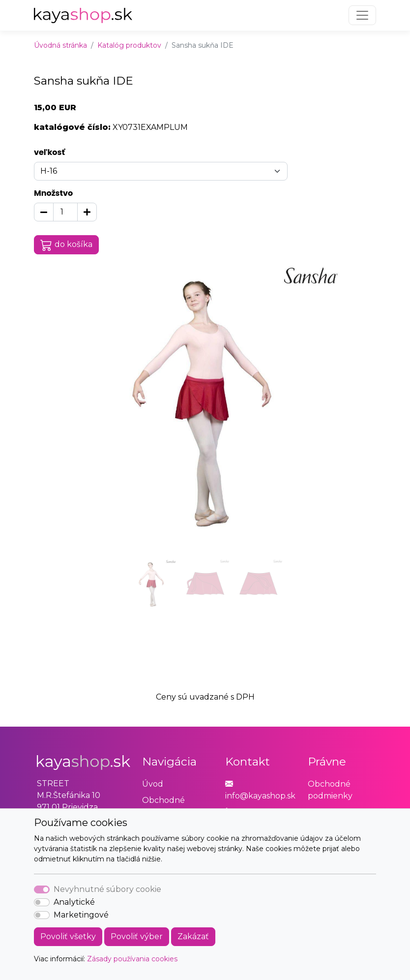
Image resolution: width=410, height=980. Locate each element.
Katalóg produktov (129, 45)
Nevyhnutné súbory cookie (107, 889)
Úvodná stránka (60, 45)
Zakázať (193, 936)
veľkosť (49, 152)
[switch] (42, 902)
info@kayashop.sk (260, 796)
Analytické (74, 902)
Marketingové (81, 915)
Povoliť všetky (68, 936)
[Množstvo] (65, 212)
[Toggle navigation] (362, 15)
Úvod (153, 784)
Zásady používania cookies (132, 959)
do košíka (66, 245)
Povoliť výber (137, 936)
